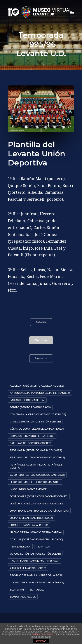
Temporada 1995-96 (23, 597)
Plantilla (43, 547)
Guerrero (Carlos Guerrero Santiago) (37, 475)
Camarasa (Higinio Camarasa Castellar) (38, 414)
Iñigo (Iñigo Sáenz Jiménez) (29, 489)
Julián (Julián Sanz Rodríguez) (31, 518)
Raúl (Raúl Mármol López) (28, 568)
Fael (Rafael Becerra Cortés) (31, 443)
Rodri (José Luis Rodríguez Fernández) (37, 582)
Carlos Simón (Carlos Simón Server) (35, 422)
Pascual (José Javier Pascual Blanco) (36, 539)
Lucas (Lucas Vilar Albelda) (29, 525)
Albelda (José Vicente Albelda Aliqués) (37, 386)
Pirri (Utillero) (20, 547)
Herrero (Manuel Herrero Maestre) (35, 482)
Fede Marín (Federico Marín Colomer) (36, 450)
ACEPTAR (41, 641)
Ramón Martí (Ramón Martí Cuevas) (35, 561)
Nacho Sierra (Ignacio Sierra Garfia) (36, 532)
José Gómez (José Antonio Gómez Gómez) (39, 496)
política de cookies (43, 634)
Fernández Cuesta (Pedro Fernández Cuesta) (36, 466)
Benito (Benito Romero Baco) (30, 407)
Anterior (41, 322)
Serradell (37, 590)
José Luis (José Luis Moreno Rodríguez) (37, 504)
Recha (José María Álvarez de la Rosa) (37, 575)
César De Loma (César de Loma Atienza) (37, 429)
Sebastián (17, 590)
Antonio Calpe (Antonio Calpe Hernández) (40, 393)
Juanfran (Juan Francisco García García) (39, 511)
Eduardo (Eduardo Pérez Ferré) (32, 436)
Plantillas (41, 340)
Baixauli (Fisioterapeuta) (27, 400)
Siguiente (41, 358)
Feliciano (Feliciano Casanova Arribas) (37, 457)
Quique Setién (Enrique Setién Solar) (35, 554)
